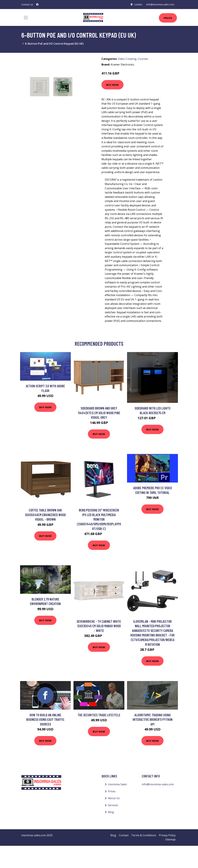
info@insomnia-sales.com (160, 4)
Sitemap (170, 839)
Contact (124, 835)
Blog (111, 812)
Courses (143, 59)
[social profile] (37, 5)
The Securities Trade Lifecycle (99, 715)
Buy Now (112, 85)
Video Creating (127, 59)
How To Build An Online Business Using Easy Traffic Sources (45, 719)
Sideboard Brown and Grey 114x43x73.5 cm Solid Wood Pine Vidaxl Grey (99, 413)
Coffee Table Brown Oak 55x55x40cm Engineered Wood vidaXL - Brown (45, 515)
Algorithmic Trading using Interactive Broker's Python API (153, 719)
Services (113, 805)
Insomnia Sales (117, 784)
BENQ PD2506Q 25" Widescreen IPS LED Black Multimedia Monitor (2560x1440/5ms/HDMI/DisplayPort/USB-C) (99, 519)
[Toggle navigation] (26, 18)
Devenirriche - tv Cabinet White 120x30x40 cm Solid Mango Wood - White (99, 626)
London (138, 4)
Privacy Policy (167, 835)
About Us (114, 798)
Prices (168, 18)
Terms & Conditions (144, 835)
